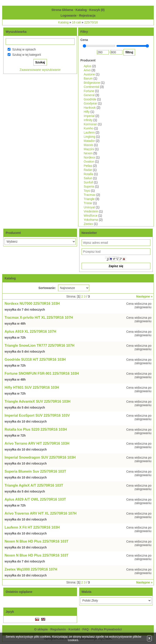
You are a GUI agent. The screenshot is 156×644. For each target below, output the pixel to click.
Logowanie (69, 16)
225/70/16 (91, 22)
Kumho (89, 128)
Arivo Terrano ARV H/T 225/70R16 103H (37, 443)
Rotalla (89, 174)
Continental (92, 87)
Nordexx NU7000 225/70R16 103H (32, 304)
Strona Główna (62, 10)
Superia (89, 186)
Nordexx (89, 157)
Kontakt (74, 629)
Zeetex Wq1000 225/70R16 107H (31, 569)
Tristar (88, 203)
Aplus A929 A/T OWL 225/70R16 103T (35, 499)
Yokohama (91, 220)
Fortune (89, 91)
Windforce (91, 216)
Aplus (88, 66)
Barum (88, 78)
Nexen (88, 153)
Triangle (89, 199)
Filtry (84, 32)
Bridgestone (92, 83)
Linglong (90, 137)
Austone (89, 74)
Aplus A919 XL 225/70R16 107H (30, 332)
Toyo (87, 191)
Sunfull (88, 182)
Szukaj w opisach (24, 49)
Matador (89, 141)
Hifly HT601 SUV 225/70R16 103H (32, 387)
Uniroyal (89, 207)
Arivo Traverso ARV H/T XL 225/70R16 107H (41, 513)
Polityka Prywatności (106, 629)
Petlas (88, 166)
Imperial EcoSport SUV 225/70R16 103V (37, 415)
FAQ (86, 629)
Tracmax (90, 195)
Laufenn (89, 132)
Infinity (88, 120)
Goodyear (90, 103)
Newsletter (89, 233)
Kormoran (90, 124)
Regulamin (58, 629)
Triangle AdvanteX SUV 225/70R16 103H (38, 401)
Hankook (90, 108)
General (89, 95)
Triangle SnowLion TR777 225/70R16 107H (39, 345)
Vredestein (91, 211)
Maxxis (89, 145)
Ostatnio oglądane (19, 592)
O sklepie (41, 629)
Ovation (89, 162)
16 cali (76, 22)
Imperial (89, 116)
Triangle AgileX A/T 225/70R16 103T (34, 485)
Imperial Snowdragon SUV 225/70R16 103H (40, 457)
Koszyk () (97, 10)
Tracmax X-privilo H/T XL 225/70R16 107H (39, 318)
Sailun (88, 178)
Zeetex (88, 224)
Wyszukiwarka (16, 32)
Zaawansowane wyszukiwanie (40, 70)
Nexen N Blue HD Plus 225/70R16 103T (37, 541)
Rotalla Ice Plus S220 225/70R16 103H (36, 429)
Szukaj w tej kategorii (27, 55)
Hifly (87, 112)
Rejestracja (87, 16)
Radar (88, 170)
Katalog (81, 10)
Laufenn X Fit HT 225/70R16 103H (32, 527)
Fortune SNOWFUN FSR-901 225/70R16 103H (42, 373)
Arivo (87, 70)
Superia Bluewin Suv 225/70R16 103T (35, 471)
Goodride (90, 99)
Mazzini (89, 149)
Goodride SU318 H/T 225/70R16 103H (35, 359)
